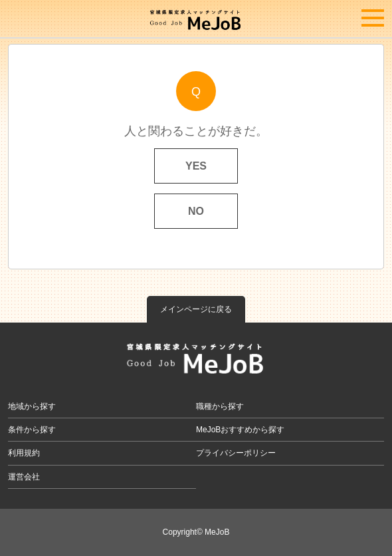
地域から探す (32, 406)
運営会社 (24, 477)
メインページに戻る (196, 309)
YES (196, 166)
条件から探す (32, 430)
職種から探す (220, 406)
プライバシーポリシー (236, 453)
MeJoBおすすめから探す (240, 430)
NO (196, 211)
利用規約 (24, 453)
